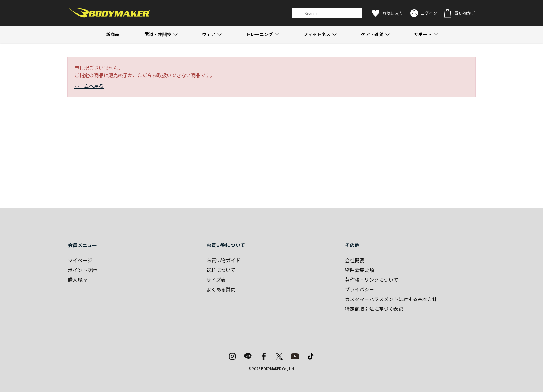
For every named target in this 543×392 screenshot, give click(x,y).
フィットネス (317, 34)
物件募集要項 (359, 270)
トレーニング (259, 34)
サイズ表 (216, 280)
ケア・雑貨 (372, 34)
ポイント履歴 (82, 270)
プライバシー (359, 289)
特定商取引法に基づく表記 (374, 309)
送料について (221, 270)
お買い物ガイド (223, 260)
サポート (423, 34)
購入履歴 (78, 280)
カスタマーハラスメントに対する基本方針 (391, 299)
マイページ (80, 260)
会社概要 (355, 260)
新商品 (113, 34)
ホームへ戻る (89, 86)
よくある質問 (221, 289)
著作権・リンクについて (372, 280)
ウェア (209, 34)
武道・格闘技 (158, 34)
